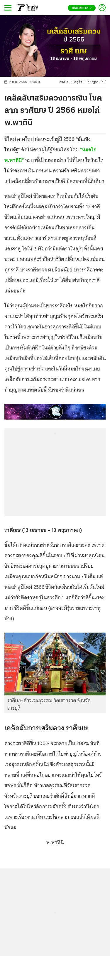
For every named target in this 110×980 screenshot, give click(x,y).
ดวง (62, 82)
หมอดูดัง (76, 82)
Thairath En (82, 8)
